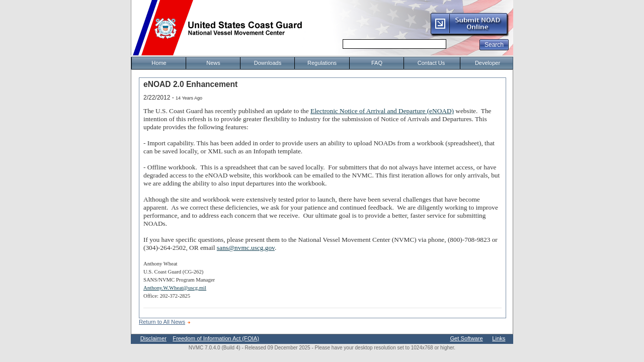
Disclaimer (153, 338)
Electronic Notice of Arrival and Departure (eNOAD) (382, 111)
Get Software (466, 338)
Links (499, 338)
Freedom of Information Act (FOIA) (216, 338)
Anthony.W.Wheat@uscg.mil (175, 288)
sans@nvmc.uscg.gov (246, 248)
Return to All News (162, 322)
